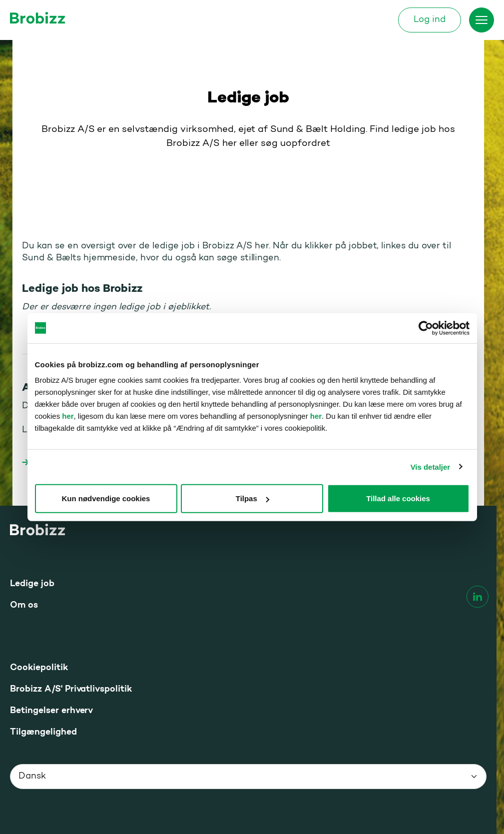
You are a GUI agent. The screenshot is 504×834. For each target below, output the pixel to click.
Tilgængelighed (43, 732)
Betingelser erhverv (51, 711)
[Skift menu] (482, 20)
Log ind (430, 20)
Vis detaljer (430, 466)
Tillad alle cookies (398, 498)
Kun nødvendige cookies (106, 498)
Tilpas (252, 498)
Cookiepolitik (39, 668)
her (68, 416)
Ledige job (32, 584)
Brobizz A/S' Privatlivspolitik (71, 689)
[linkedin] (478, 597)
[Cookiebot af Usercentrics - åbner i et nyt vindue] (426, 328)
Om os (24, 605)
